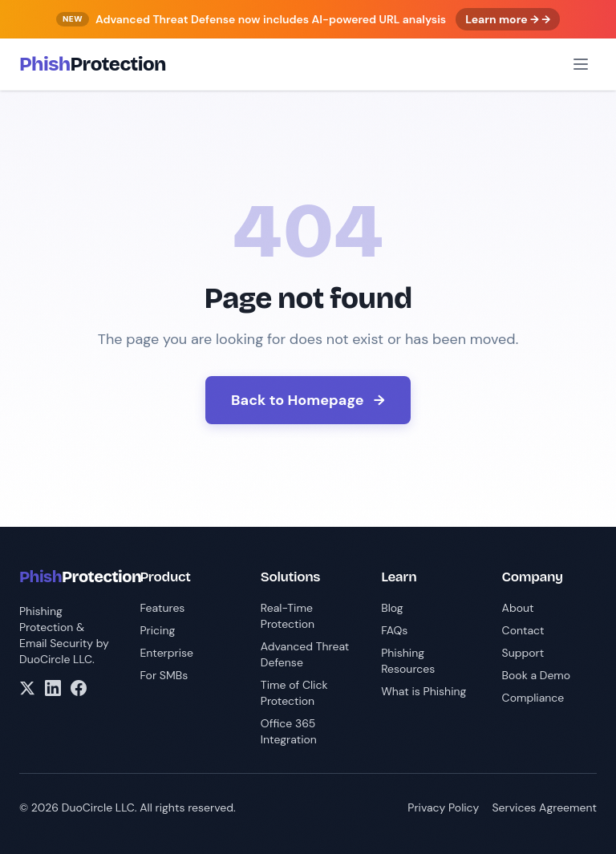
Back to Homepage (308, 400)
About (518, 608)
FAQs (394, 630)
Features (162, 608)
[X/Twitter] (27, 688)
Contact (523, 630)
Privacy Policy (443, 807)
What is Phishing (423, 691)
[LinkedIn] (53, 688)
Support (523, 653)
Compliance (533, 698)
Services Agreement (544, 807)
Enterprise (166, 653)
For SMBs (164, 675)
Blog (392, 608)
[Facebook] (79, 688)
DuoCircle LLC (56, 659)
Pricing (157, 630)
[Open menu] (581, 64)
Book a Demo (537, 675)
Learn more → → (508, 19)
